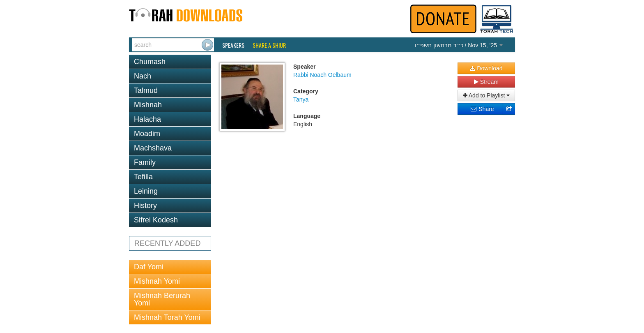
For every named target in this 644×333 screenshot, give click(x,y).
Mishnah (148, 105)
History (145, 206)
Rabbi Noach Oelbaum (322, 75)
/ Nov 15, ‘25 (459, 45)
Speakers (233, 45)
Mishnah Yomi (157, 281)
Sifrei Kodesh (156, 220)
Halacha (147, 119)
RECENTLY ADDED (167, 243)
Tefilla (143, 177)
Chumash (150, 62)
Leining (146, 191)
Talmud (146, 90)
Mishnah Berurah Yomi (162, 299)
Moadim (147, 134)
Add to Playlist (486, 95)
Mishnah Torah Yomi (167, 317)
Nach (143, 76)
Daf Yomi (149, 267)
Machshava (153, 148)
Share (482, 109)
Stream (486, 82)
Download (486, 68)
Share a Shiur (269, 45)
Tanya (301, 99)
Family (145, 162)
